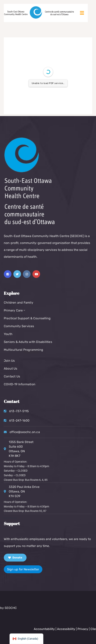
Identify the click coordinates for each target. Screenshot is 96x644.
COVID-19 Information (20, 384)
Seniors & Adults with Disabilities (28, 342)
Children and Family (19, 303)
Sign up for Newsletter (23, 569)
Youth (8, 334)
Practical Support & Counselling (27, 318)
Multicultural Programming (23, 350)
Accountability (66, 629)
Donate (15, 558)
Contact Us (12, 376)
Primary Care (15, 310)
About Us (11, 369)
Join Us (9, 361)
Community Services (19, 326)
